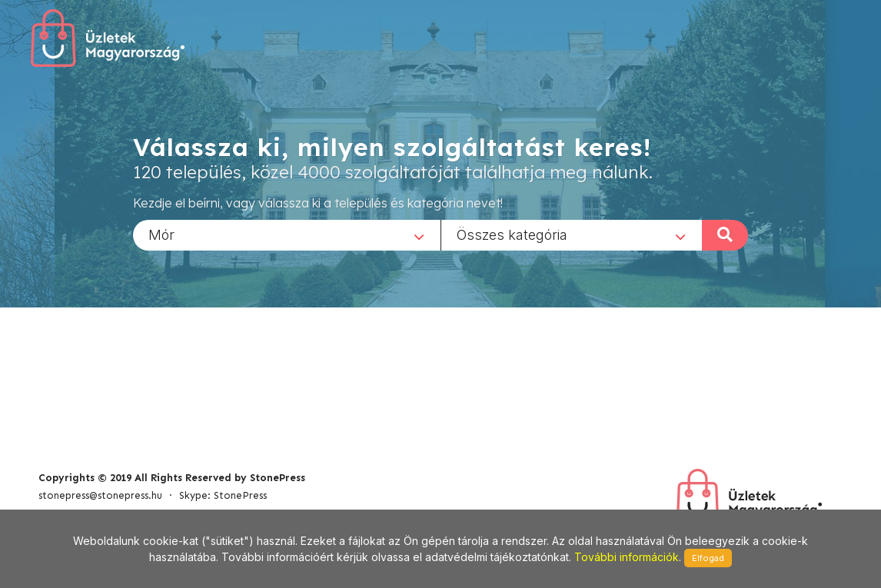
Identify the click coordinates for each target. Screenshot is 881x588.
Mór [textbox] (161, 234)
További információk (627, 557)
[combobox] (287, 234)
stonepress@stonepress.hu (100, 495)
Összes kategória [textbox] (512, 234)
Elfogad (708, 558)
